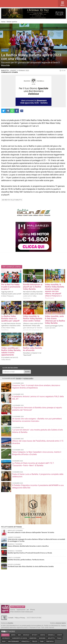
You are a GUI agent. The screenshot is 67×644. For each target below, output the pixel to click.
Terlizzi (35, 641)
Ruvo (4, 641)
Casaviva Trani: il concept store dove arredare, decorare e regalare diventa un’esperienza (36, 387)
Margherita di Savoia (20, 638)
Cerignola (51, 635)
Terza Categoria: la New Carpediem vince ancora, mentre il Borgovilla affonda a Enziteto (37, 453)
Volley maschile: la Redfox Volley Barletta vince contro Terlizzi (33, 319)
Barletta (5, 635)
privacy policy (29, 378)
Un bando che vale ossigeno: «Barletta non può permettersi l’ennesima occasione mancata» (37, 420)
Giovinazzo (6, 638)
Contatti (11, 618)
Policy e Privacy (20, 618)
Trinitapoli (50, 641)
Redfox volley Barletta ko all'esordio (33, 349)
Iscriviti (27, 372)
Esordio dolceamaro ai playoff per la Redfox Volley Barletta (33, 287)
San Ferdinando (14, 641)
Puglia (59, 638)
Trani (42, 641)
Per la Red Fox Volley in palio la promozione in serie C (11, 287)
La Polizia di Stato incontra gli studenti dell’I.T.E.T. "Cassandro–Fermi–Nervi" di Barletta (33, 464)
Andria (13, 635)
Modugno (42, 638)
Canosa (43, 635)
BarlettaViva (13, 4)
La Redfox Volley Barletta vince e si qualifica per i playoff (10, 319)
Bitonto (35, 635)
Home (3, 22)
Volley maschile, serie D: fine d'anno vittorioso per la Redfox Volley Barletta (55, 320)
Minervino (33, 638)
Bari (19, 635)
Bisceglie (26, 635)
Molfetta (51, 638)
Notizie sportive (12, 22)
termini (19, 378)
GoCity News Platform (34, 618)
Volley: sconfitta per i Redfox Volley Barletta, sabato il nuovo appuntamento (11, 351)
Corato (60, 635)
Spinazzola (25, 641)
